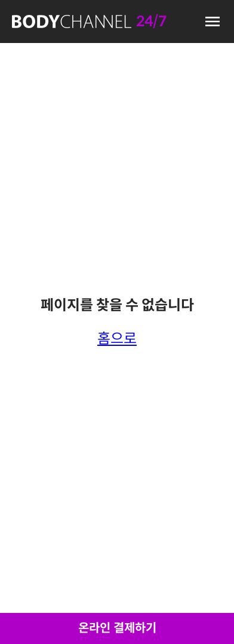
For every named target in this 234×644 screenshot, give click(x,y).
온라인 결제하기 (117, 628)
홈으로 (117, 339)
